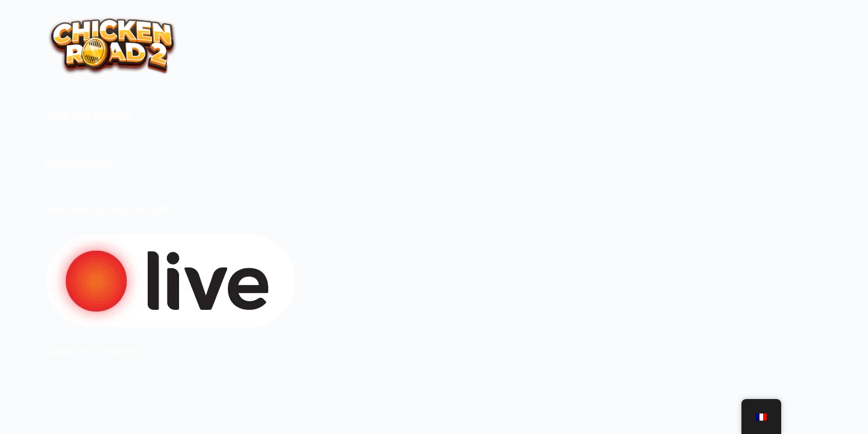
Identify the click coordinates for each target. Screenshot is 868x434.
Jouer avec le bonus (88, 114)
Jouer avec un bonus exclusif (107, 208)
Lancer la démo (78, 162)
